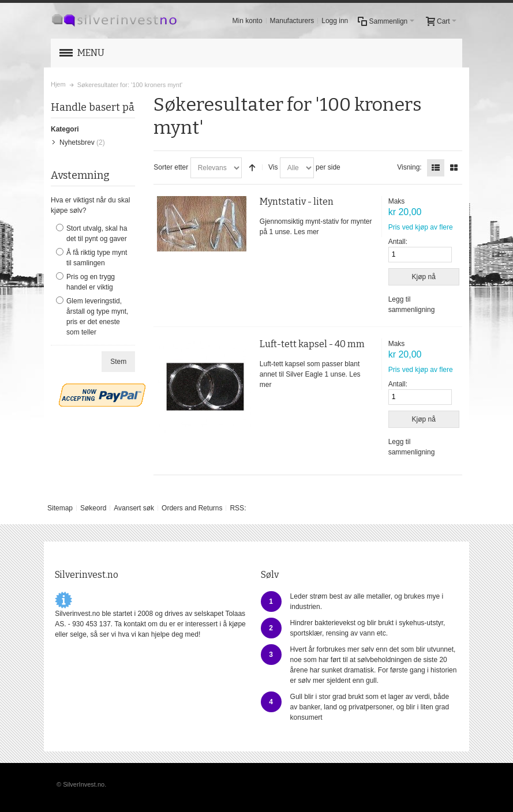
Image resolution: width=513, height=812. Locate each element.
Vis (273, 167)
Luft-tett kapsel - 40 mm (312, 344)
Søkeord (93, 508)
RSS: (238, 508)
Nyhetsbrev (77, 142)
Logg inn (335, 21)
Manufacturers (292, 21)
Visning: (409, 167)
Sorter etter (171, 167)
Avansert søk (134, 508)
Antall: (398, 242)
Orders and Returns (192, 508)
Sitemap (60, 508)
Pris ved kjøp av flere (421, 227)
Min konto (248, 21)
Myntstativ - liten (297, 202)
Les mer (306, 232)
